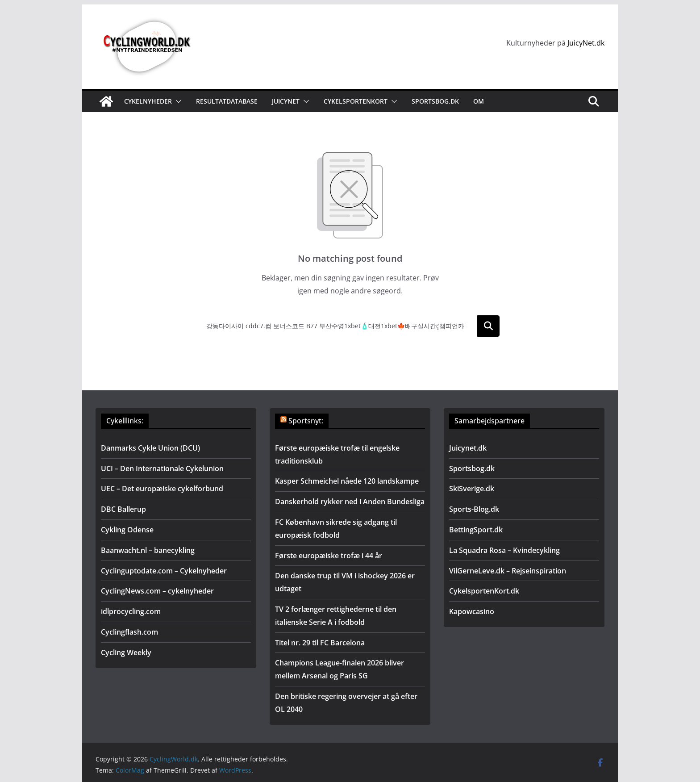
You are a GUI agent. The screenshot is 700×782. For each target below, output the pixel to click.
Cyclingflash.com (129, 632)
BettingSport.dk (476, 530)
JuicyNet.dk (586, 43)
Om (479, 101)
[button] (177, 101)
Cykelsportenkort (356, 101)
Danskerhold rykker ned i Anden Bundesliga (350, 502)
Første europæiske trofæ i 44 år (329, 556)
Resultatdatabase (227, 101)
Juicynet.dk (468, 448)
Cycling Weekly (126, 652)
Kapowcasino (472, 611)
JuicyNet (286, 101)
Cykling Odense (127, 530)
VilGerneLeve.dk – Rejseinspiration (508, 571)
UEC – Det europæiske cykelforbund (162, 489)
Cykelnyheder (148, 101)
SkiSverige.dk (472, 489)
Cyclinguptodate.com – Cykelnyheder (164, 571)
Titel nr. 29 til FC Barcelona (320, 643)
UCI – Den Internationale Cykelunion (162, 468)
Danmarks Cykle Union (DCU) (150, 448)
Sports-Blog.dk (474, 509)
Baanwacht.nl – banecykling (148, 550)
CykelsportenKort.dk (484, 591)
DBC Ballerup (123, 509)
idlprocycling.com (131, 611)
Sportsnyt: (306, 421)
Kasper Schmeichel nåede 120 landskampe (347, 481)
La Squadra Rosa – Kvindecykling (504, 550)
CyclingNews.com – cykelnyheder (157, 591)
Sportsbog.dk (435, 101)
